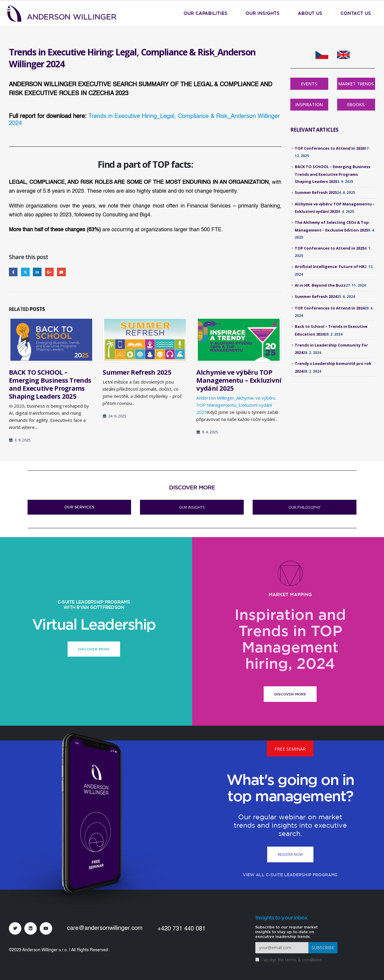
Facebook (13, 272)
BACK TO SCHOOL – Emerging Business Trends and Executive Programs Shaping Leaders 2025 (50, 384)
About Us (310, 13)
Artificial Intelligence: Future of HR (330, 266)
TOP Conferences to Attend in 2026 (330, 148)
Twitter (25, 272)
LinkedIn (37, 272)
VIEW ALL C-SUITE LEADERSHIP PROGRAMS (290, 875)
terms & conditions (304, 960)
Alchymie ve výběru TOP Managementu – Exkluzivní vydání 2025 (239, 380)
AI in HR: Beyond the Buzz (320, 285)
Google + (49, 272)
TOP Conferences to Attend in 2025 (330, 248)
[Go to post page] (51, 340)
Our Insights (263, 13)
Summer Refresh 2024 (316, 296)
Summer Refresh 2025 (137, 372)
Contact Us (356, 13)
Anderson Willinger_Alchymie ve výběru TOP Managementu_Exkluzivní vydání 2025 (236, 405)
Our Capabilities (205, 13)
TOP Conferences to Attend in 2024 (330, 308)
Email (61, 272)
